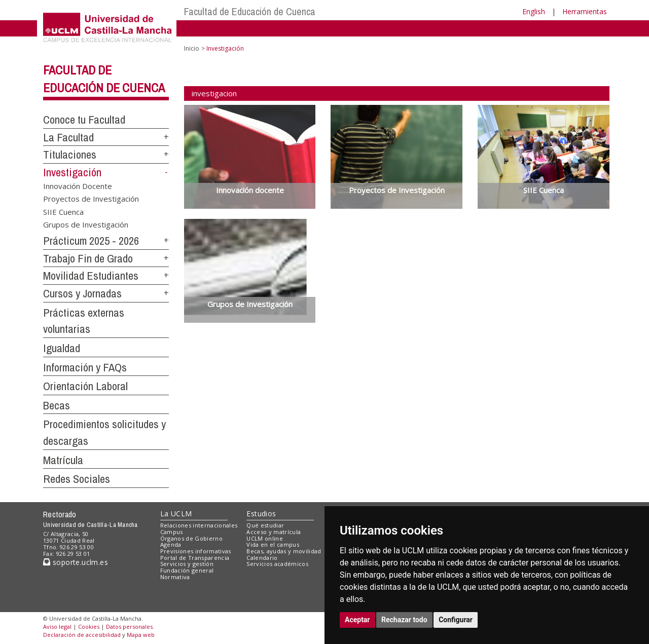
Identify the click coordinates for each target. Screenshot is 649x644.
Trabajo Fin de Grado (88, 258)
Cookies (89, 627)
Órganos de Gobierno (191, 538)
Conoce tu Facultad (84, 120)
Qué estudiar (265, 525)
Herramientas (585, 11)
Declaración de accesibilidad (82, 635)
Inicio (192, 48)
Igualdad (62, 348)
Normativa (175, 577)
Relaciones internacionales (199, 525)
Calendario (262, 558)
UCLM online (265, 538)
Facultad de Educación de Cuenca (250, 11)
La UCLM (176, 514)
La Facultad (68, 137)
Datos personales (129, 627)
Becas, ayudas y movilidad (284, 551)
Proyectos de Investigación (91, 199)
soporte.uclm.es (76, 562)
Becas (57, 405)
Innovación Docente (78, 185)
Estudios (261, 514)
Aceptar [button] (357, 620)
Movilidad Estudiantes (91, 276)
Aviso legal (57, 627)
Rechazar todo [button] (404, 620)
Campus (172, 532)
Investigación (72, 172)
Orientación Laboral (85, 386)
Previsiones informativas (196, 551)
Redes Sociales (77, 479)
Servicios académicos (277, 564)
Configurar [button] (456, 620)
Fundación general (187, 570)
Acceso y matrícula (274, 532)
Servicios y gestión (187, 564)
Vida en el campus (273, 544)
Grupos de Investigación (86, 224)
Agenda (171, 544)
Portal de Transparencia (195, 558)
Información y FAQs (85, 367)
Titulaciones (70, 155)
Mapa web (141, 635)
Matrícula (63, 460)
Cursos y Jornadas (82, 293)
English (534, 11)
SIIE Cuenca (63, 211)
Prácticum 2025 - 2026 (91, 241)
